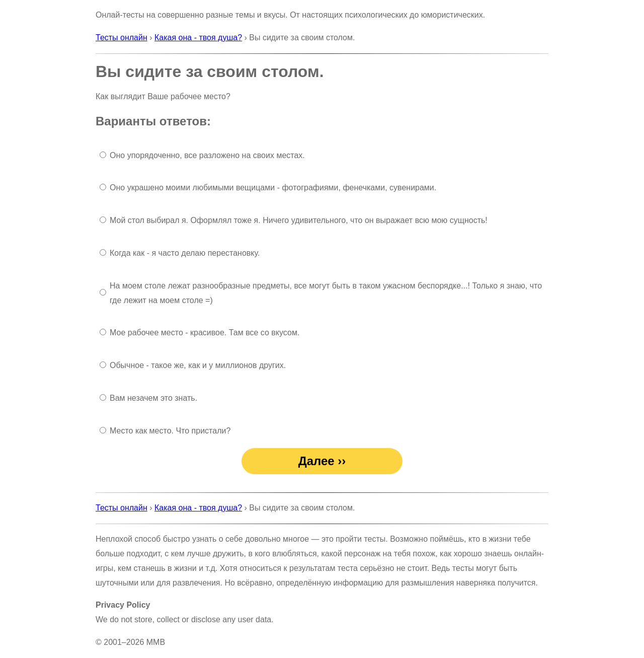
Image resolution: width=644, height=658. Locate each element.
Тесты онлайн (122, 38)
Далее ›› (322, 461)
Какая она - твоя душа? (198, 38)
